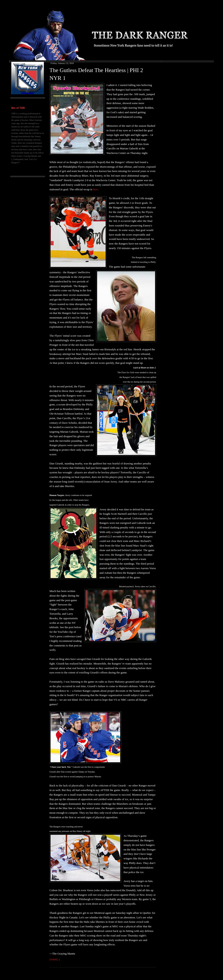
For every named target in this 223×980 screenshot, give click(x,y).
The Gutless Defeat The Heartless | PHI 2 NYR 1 (96, 74)
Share (54, 960)
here (95, 189)
